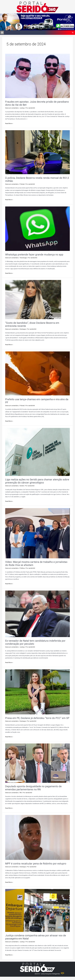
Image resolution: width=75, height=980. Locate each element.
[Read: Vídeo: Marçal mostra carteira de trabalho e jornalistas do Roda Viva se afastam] (37, 533)
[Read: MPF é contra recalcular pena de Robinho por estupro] (37, 837)
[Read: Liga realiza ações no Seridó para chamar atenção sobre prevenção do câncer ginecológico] (37, 452)
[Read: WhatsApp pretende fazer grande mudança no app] (37, 228)
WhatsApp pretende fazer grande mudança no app (34, 255)
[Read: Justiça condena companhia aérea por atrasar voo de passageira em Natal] (37, 910)
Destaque (23, 329)
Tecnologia (23, 258)
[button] (2, 33)
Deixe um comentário (12, 108)
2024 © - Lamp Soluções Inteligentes (47, 974)
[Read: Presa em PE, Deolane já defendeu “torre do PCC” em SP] (37, 692)
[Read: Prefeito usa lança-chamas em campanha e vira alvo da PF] (37, 373)
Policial (22, 184)
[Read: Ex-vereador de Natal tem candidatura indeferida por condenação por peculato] (37, 614)
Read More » (9, 123)
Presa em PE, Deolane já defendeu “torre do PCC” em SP (37, 718)
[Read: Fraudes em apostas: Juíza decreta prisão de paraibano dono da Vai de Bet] (37, 76)
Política (22, 568)
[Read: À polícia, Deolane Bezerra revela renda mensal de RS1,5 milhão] (37, 152)
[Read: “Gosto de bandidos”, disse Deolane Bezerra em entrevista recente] (33, 299)
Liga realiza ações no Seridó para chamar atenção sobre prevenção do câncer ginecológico (37, 481)
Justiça (22, 108)
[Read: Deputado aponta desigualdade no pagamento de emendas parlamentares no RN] (37, 763)
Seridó (22, 486)
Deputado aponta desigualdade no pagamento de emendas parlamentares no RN (33, 788)
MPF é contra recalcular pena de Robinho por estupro (36, 864)
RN (21, 793)
